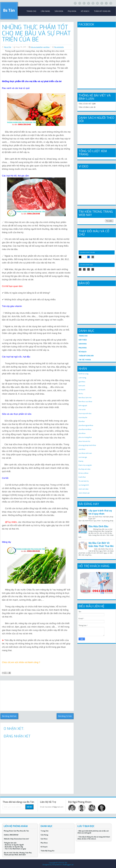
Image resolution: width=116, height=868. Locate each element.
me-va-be (82, 410)
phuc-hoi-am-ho (84, 441)
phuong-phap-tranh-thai (87, 445)
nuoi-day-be (83, 417)
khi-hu (81, 394)
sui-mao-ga (83, 457)
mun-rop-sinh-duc (85, 413)
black (80, 257)
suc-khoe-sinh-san (85, 453)
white (84, 257)
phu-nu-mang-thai (37, 47)
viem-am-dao (83, 489)
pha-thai (82, 421)
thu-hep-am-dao (84, 469)
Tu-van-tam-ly (84, 481)
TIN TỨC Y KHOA (85, 360)
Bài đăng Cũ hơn (65, 716)
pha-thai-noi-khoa (85, 429)
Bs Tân (9, 10)
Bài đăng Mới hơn (9, 716)
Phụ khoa (72, 11)
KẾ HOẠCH (82, 352)
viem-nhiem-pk (84, 493)
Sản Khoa (44, 839)
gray (93, 257)
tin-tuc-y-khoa (83, 473)
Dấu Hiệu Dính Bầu (98, 526)
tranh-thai (82, 477)
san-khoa (46, 47)
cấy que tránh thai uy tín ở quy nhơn (100, 512)
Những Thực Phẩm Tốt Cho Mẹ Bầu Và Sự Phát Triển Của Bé (36, 33)
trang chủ (31, 11)
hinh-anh (82, 386)
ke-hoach (82, 390)
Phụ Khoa (44, 843)
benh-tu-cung (83, 374)
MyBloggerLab (68, 865)
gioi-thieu (82, 382)
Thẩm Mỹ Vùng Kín (102, 11)
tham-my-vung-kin (85, 465)
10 (80, 269)
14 (89, 269)
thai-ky (81, 461)
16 (93, 269)
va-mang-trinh (84, 485)
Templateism (57, 865)
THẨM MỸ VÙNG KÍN (86, 356)
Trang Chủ (44, 831)
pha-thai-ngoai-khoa (86, 425)
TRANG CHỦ (83, 336)
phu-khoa (82, 433)
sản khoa (59, 11)
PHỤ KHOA (83, 348)
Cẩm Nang (45, 11)
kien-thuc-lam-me (85, 398)
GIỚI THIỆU (83, 340)
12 (84, 269)
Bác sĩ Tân (8, 47)
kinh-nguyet (83, 406)
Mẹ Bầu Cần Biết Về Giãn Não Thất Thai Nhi (101, 545)
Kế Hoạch (85, 11)
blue (89, 257)
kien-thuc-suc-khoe (85, 402)
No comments (59, 47)
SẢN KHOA (83, 344)
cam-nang (82, 378)
